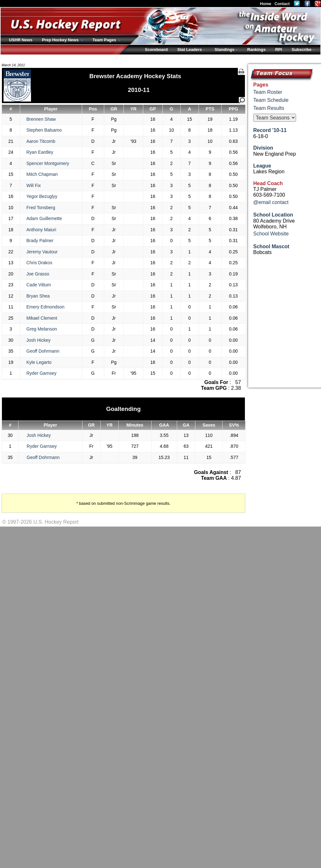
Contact (282, 4)
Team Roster (268, 92)
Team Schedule (271, 100)
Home (266, 4)
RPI (279, 49)
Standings (224, 49)
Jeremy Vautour (42, 252)
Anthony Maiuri (41, 230)
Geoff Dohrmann (43, 351)
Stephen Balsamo (44, 130)
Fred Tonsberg (41, 208)
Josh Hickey (39, 340)
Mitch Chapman (42, 174)
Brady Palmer (40, 241)
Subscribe (301, 49)
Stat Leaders (189, 49)
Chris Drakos (39, 263)
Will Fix (34, 185)
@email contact (271, 202)
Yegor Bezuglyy (42, 196)
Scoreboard (156, 49)
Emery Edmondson (46, 307)
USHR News (21, 40)
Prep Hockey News (61, 40)
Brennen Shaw (41, 119)
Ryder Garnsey (42, 373)
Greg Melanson (42, 329)
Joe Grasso (38, 274)
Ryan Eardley (40, 152)
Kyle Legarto (39, 362)
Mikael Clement (42, 318)
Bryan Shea (38, 296)
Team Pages (105, 40)
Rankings (256, 49)
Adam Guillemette (44, 218)
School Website (271, 234)
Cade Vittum (39, 285)
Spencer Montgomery (48, 163)
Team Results (269, 108)
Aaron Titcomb (41, 141)
